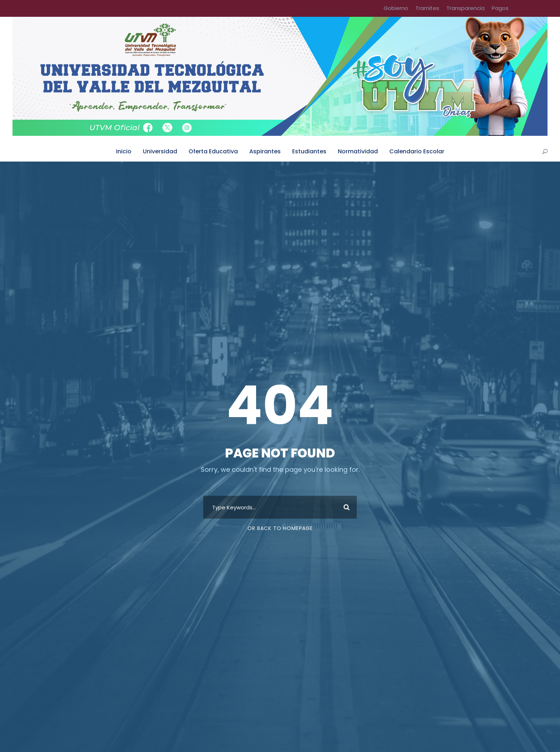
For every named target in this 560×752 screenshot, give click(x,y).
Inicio (124, 151)
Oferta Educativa (213, 151)
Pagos (500, 8)
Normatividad (358, 151)
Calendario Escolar (417, 151)
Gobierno (396, 8)
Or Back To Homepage (280, 528)
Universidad (160, 151)
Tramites (427, 8)
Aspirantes (265, 151)
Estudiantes (309, 151)
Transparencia (466, 8)
